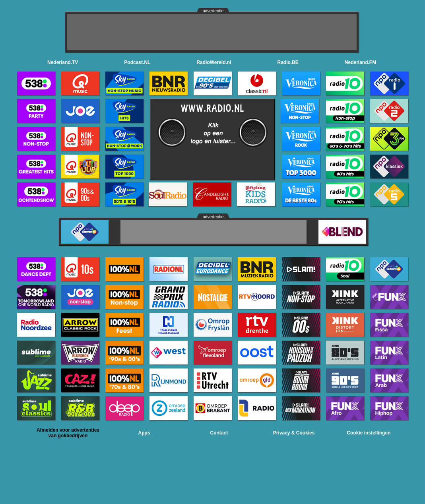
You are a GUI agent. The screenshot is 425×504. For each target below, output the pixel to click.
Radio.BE (288, 62)
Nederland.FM (360, 62)
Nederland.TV (63, 62)
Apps (144, 433)
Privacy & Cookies (294, 433)
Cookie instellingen (369, 433)
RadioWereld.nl (214, 62)
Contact (219, 433)
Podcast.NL (137, 62)
